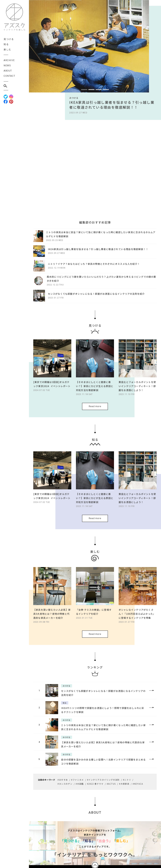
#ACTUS (111, 781)
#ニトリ (127, 777)
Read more (95, 407)
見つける (9, 39)
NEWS (7, 66)
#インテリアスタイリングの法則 (103, 777)
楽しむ (7, 49)
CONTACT (9, 76)
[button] (84, 90)
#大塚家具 (124, 781)
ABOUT (8, 71)
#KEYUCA (138, 781)
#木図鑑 (80, 781)
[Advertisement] (95, 150)
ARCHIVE (9, 60)
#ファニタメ (77, 777)
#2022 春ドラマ (95, 781)
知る (6, 44)
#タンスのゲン (65, 781)
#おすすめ (63, 777)
